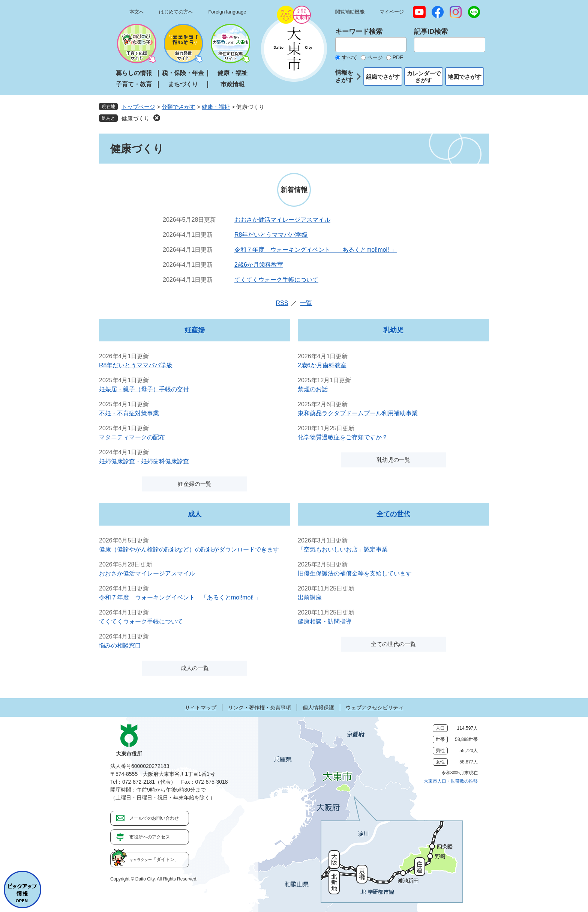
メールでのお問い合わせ (154, 818)
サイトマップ (201, 708)
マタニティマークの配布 (132, 437)
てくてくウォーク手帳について (276, 280)
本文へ (137, 12)
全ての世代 (393, 514)
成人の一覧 (195, 668)
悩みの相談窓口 (120, 645)
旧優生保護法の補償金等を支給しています (355, 573)
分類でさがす (178, 107)
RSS (282, 303)
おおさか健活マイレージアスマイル (282, 220)
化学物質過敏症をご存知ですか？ (343, 437)
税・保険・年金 (183, 73)
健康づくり (136, 118)
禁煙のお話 (313, 389)
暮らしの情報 (134, 73)
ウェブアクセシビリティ (375, 708)
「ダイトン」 (154, 859)
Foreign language (227, 12)
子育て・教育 (134, 84)
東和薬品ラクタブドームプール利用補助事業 (358, 413)
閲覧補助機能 (350, 12)
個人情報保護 (318, 708)
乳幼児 (393, 330)
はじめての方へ (176, 12)
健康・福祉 (232, 73)
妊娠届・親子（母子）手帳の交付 (144, 389)
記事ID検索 (431, 32)
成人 (195, 514)
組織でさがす (383, 77)
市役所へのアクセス (150, 837)
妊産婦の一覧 (195, 484)
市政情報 (232, 84)
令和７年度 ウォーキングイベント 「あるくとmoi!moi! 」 (316, 250)
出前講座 (310, 597)
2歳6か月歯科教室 (259, 265)
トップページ (138, 107)
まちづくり (183, 84)
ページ (375, 57)
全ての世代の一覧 (393, 644)
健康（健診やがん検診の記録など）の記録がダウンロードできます (189, 549)
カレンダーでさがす (424, 77)
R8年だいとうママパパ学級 (271, 235)
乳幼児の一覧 (393, 460)
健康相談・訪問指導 (325, 621)
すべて (349, 57)
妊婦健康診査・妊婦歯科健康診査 (144, 461)
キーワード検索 (359, 32)
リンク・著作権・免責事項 (259, 708)
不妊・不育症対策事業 (129, 413)
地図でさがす (465, 77)
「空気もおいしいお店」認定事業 (343, 549)
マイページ (392, 12)
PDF (398, 57)
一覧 (306, 303)
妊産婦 (195, 330)
